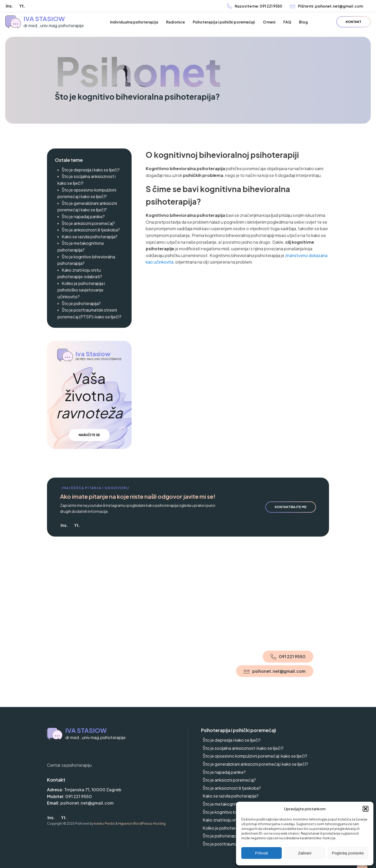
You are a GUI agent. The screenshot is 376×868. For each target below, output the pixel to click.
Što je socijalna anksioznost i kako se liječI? (87, 180)
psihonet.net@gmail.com (87, 803)
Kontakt (354, 22)
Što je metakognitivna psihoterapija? (81, 246)
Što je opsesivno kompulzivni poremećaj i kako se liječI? (87, 193)
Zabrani (305, 853)
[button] (366, 809)
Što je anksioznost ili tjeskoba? (91, 230)
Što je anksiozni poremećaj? (88, 223)
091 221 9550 (79, 796)
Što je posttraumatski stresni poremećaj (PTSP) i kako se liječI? (89, 313)
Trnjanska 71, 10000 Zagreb (93, 790)
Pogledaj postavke (348, 853)
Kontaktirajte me (291, 507)
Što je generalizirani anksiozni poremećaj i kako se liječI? (87, 207)
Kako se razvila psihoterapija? (90, 237)
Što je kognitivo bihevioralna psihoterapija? (86, 260)
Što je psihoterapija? (81, 303)
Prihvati (262, 853)
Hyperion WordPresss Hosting (142, 824)
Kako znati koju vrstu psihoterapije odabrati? (80, 273)
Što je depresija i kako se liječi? (91, 170)
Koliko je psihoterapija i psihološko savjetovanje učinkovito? (81, 290)
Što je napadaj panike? (83, 216)
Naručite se (89, 435)
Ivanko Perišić (104, 824)
